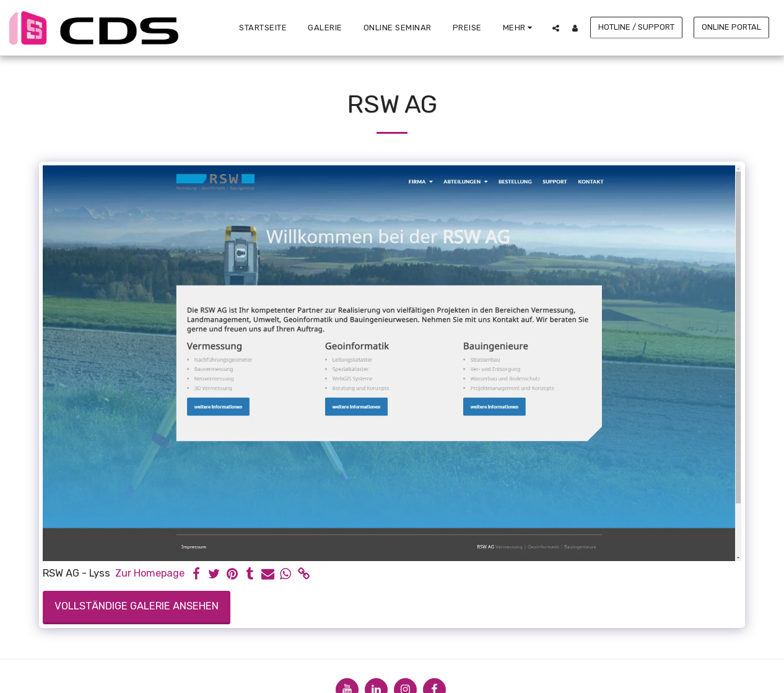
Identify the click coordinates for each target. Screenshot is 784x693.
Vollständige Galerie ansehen (137, 606)
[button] (556, 28)
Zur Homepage (150, 573)
